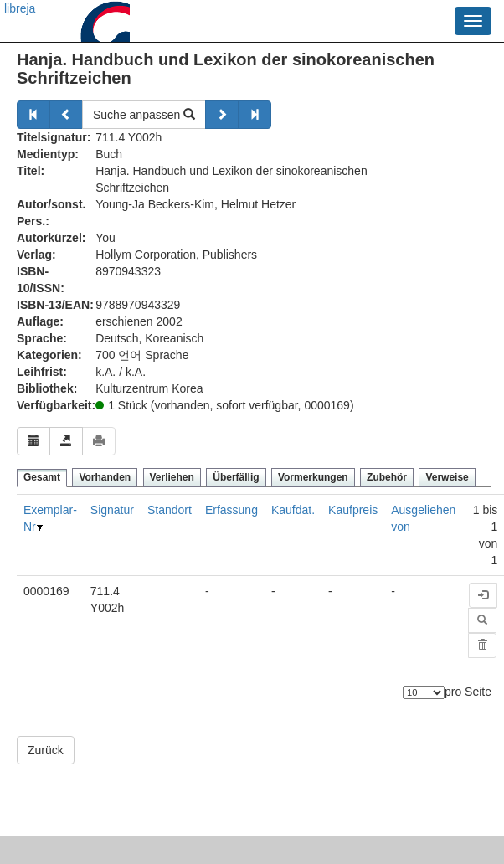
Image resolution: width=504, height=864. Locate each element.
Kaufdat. (293, 510)
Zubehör (387, 477)
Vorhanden (105, 477)
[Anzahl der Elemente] (424, 692)
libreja (20, 8)
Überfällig (236, 477)
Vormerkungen (313, 477)
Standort (170, 510)
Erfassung (231, 510)
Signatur (112, 510)
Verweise (447, 477)
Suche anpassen (144, 115)
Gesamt (42, 477)
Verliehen (172, 477)
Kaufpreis (353, 510)
